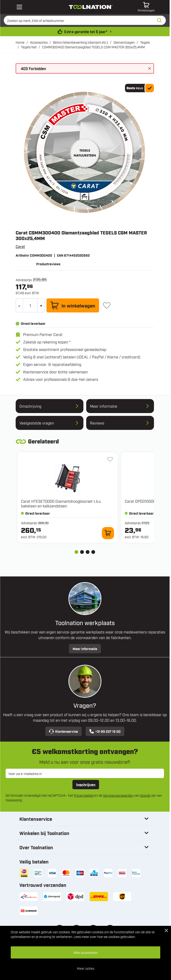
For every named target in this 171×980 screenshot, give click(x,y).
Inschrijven (86, 785)
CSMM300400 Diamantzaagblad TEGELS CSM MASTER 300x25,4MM (93, 47)
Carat (20, 246)
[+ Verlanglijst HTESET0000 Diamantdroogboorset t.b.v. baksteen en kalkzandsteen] (110, 459)
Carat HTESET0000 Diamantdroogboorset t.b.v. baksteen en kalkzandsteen (61, 503)
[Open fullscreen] (85, 153)
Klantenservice (64, 731)
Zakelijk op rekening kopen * (47, 342)
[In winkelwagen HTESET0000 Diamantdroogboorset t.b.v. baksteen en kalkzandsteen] (108, 533)
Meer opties (86, 968)
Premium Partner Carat (43, 334)
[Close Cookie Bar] (166, 930)
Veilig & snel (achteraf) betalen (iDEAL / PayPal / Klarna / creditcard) (82, 357)
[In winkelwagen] (73, 305)
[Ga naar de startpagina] (91, 7)
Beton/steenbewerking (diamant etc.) (81, 42)
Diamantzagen (124, 42)
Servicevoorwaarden (118, 795)
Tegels (145, 42)
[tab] (76, 552)
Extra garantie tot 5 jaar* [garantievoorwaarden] (86, 32)
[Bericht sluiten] (150, 68)
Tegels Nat (29, 47)
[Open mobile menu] (19, 7)
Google (145, 795)
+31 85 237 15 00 (105, 731)
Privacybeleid (84, 795)
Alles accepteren (86, 952)
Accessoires (39, 42)
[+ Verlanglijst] (107, 305)
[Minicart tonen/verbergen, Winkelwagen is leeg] (146, 7)
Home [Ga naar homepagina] (20, 42)
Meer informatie (85, 649)
